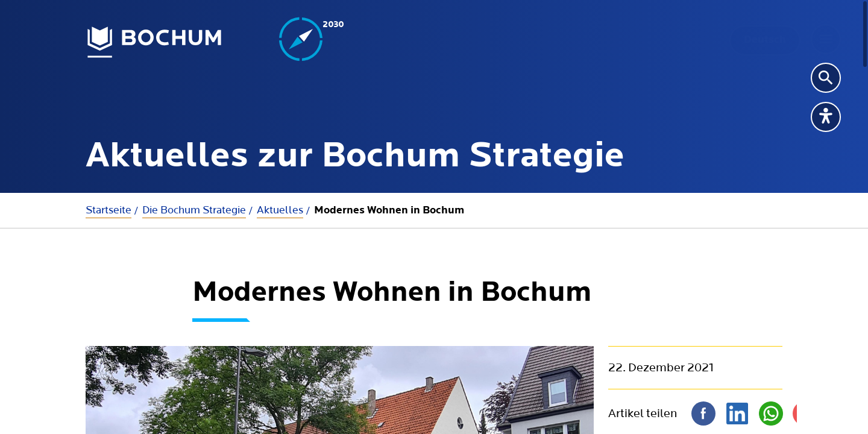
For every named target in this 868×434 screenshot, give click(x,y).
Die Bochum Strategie (194, 210)
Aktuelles (280, 210)
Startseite (108, 210)
